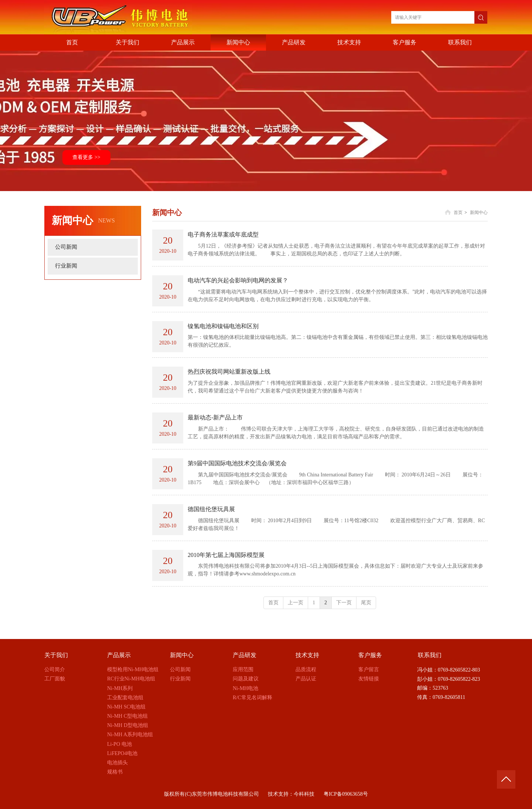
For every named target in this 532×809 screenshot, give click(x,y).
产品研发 (245, 655)
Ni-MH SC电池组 (126, 707)
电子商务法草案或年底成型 (223, 234)
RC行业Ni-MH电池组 (131, 679)
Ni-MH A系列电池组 (130, 735)
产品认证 (306, 679)
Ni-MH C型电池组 (127, 716)
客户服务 (370, 655)
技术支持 (307, 655)
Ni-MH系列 (120, 688)
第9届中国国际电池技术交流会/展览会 (237, 463)
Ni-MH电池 (245, 688)
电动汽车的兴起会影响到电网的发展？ (238, 280)
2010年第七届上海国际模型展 (226, 555)
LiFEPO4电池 (122, 753)
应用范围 (243, 669)
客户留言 (369, 669)
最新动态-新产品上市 (215, 417)
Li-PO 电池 (120, 744)
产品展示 (119, 655)
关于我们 (56, 655)
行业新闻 (180, 679)
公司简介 (55, 669)
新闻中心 (479, 213)
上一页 (296, 603)
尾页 (366, 603)
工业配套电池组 (125, 698)
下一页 (344, 603)
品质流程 (306, 669)
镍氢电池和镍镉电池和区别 (223, 326)
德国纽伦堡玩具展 (211, 509)
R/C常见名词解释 (253, 698)
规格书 (115, 772)
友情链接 (369, 679)
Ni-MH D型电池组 (128, 725)
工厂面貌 (55, 679)
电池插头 (117, 763)
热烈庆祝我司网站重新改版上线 (229, 372)
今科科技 (304, 794)
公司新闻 (180, 669)
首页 (458, 213)
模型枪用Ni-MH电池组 (133, 669)
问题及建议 (246, 679)
